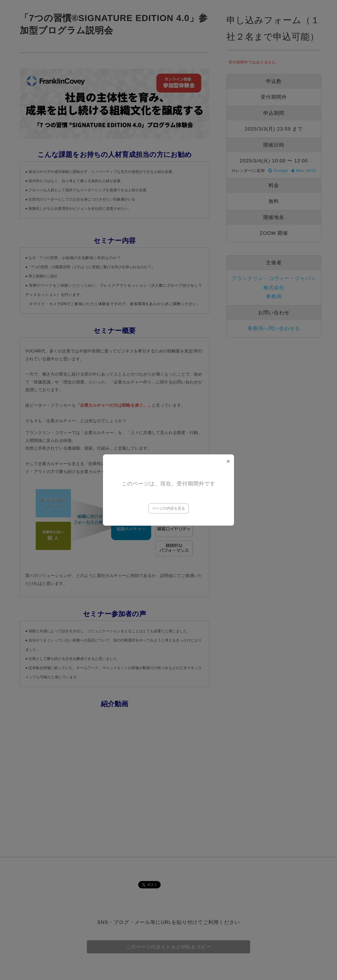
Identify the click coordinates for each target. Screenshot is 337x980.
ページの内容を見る (168, 508)
